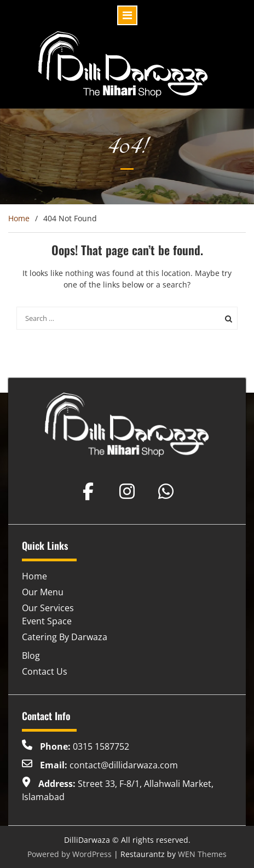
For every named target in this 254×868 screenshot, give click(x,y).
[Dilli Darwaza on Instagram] (127, 491)
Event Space (47, 621)
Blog (31, 656)
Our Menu (43, 592)
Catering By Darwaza (65, 637)
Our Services (48, 608)
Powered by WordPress (70, 854)
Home (34, 576)
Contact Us (45, 671)
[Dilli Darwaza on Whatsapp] (166, 491)
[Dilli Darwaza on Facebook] (88, 491)
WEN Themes (202, 854)
